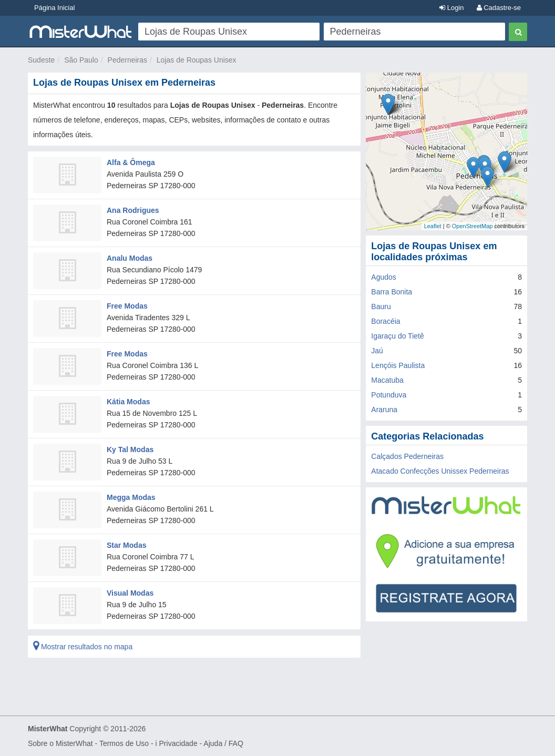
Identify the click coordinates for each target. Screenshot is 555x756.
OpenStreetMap (472, 226)
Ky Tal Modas (130, 449)
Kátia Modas (128, 402)
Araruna (384, 410)
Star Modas (126, 545)
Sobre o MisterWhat (60, 743)
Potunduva (389, 395)
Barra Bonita (392, 292)
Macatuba (387, 380)
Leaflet (433, 226)
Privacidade (178, 743)
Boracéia (386, 321)
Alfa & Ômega (131, 162)
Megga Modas (131, 497)
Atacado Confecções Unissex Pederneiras (440, 471)
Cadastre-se (499, 8)
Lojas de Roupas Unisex (197, 60)
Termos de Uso (124, 743)
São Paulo (81, 60)
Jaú (377, 351)
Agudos (383, 277)
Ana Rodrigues (133, 210)
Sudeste (41, 60)
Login (451, 8)
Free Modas (127, 306)
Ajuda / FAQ (223, 743)
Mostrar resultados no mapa (83, 647)
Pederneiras (128, 60)
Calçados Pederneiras (407, 456)
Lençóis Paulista (398, 365)
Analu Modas (130, 258)
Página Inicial (54, 8)
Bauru (381, 307)
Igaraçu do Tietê (397, 336)
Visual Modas (130, 593)
